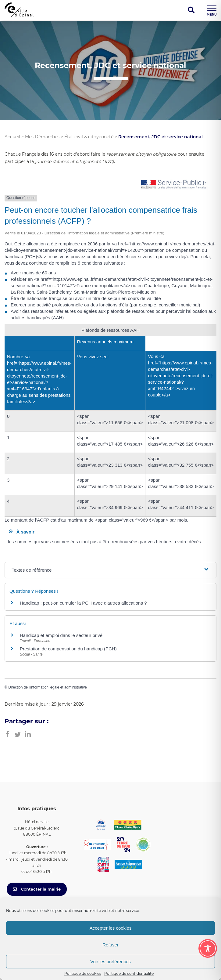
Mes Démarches (42, 137)
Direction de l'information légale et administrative (48, 687)
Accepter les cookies (111, 928)
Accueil (12, 137)
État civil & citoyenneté (89, 137)
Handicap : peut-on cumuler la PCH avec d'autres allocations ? (84, 603)
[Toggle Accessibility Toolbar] (208, 948)
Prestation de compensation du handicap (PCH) (68, 649)
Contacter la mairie (37, 889)
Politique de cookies (83, 973)
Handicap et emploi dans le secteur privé (61, 635)
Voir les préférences (110, 962)
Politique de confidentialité (129, 973)
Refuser (110, 945)
